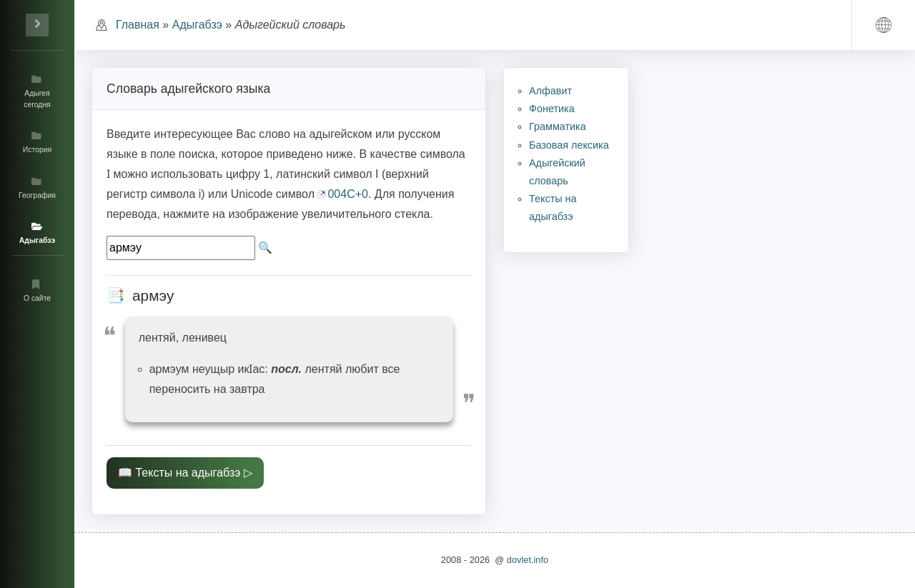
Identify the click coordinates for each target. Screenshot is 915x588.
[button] (884, 25)
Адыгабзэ (197, 25)
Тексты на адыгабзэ (188, 473)
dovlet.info (528, 560)
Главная (138, 25)
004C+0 (348, 194)
